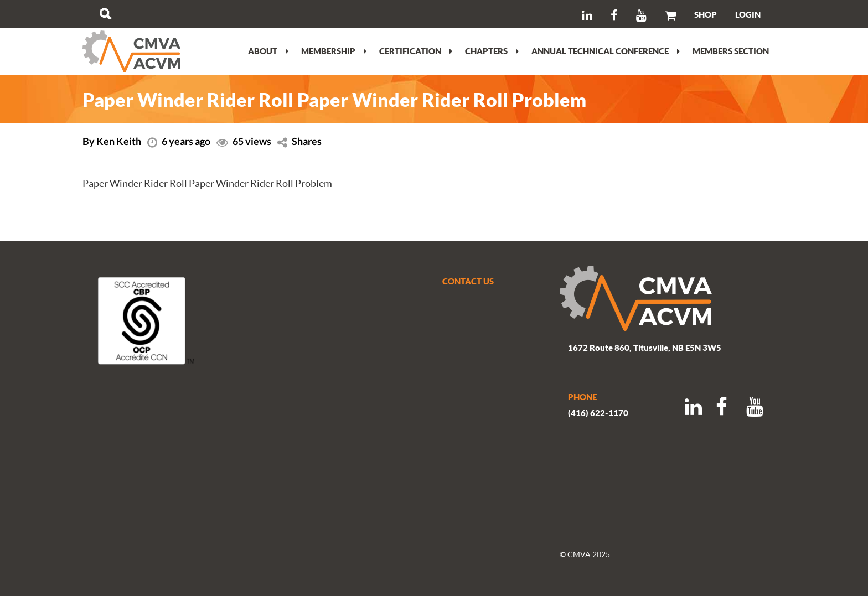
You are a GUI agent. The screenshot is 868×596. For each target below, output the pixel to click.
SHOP (706, 14)
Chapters (492, 51)
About (268, 51)
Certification (416, 51)
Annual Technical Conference (606, 51)
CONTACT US (468, 281)
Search (105, 14)
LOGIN (748, 14)
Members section (731, 51)
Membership (334, 51)
